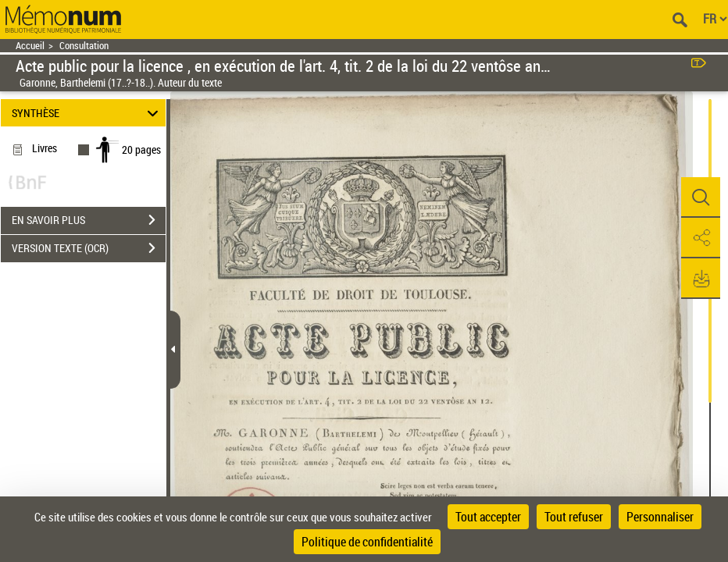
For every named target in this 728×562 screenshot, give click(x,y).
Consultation (84, 46)
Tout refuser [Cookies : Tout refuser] (574, 517)
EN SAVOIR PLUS (89, 220)
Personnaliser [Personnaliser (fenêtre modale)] (660, 517)
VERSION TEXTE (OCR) (89, 248)
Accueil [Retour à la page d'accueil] (30, 46)
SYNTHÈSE (87, 113)
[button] (701, 197)
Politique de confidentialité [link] (367, 542)
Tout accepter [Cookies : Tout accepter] (488, 517)
